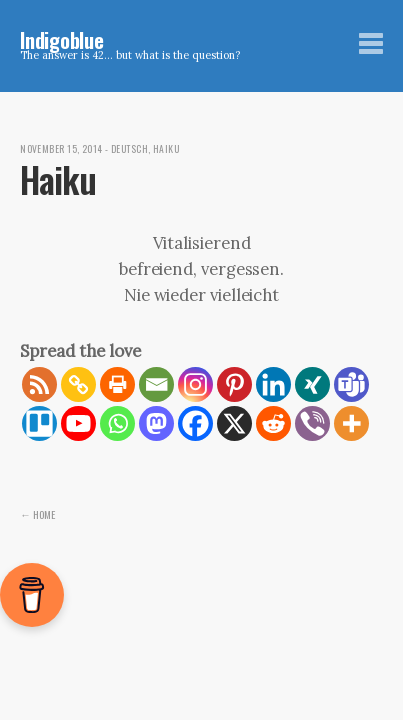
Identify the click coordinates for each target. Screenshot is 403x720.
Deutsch (129, 149)
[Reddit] (273, 423)
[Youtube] (78, 423)
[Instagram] (195, 384)
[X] (234, 423)
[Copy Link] (78, 384)
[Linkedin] (273, 384)
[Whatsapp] (117, 423)
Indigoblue (62, 39)
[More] (351, 423)
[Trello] (39, 423)
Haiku (166, 149)
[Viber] (312, 423)
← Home (37, 514)
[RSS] (39, 384)
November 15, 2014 (61, 149)
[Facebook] (195, 423)
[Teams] (351, 384)
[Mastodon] (156, 423)
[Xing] (312, 384)
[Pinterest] (234, 384)
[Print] (117, 384)
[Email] (156, 384)
